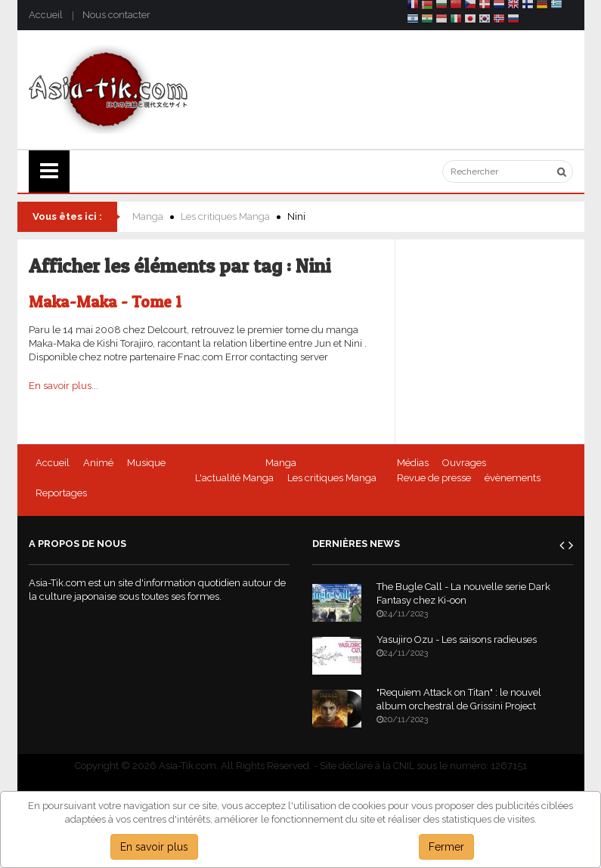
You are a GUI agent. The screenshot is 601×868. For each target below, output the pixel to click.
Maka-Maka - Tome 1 (105, 302)
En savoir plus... (64, 386)
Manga (148, 216)
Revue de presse (434, 478)
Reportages (61, 493)
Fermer (446, 847)
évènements (513, 478)
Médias (413, 463)
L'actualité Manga (234, 478)
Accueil (46, 15)
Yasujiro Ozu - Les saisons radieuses (457, 639)
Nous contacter (116, 15)
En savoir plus (154, 847)
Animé (98, 463)
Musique (146, 463)
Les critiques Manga (225, 216)
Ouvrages (464, 463)
